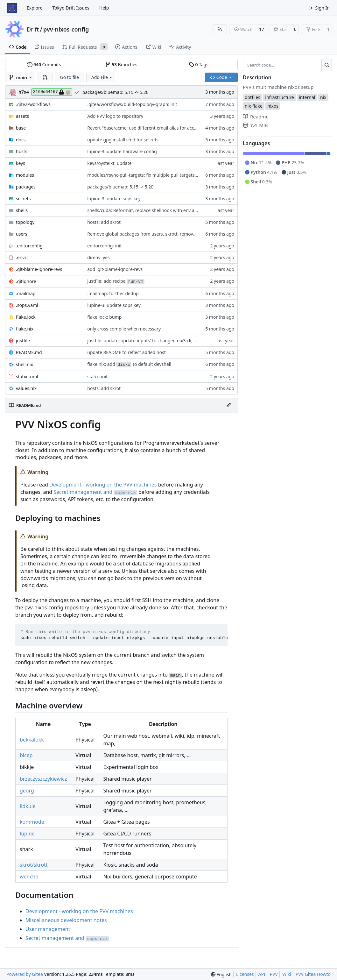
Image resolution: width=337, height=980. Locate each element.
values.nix (26, 388)
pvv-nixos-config (66, 29)
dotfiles (253, 97)
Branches (121, 64)
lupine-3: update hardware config (122, 151)
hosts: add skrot (104, 222)
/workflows (33, 104)
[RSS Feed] (220, 29)
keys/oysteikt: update (109, 163)
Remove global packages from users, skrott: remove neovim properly (159, 234)
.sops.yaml (27, 305)
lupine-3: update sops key (114, 199)
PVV (274, 974)
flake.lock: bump (104, 317)
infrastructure (279, 97)
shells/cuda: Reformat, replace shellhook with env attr (143, 210)
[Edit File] (229, 405)
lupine (27, 834)
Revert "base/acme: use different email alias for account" (146, 128)
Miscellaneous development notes (66, 920)
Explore (35, 8)
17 (262, 29)
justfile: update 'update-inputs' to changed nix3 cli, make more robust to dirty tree (173, 341)
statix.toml (27, 376)
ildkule (28, 806)
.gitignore (26, 281)
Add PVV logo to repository (115, 116)
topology (25, 222)
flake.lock (26, 317)
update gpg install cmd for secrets (123, 140)
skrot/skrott (34, 865)
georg (27, 791)
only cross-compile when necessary (124, 329)
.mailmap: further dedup (113, 293)
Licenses (245, 974)
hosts (22, 151)
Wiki (287, 974)
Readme (256, 117)
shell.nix (25, 364)
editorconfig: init (104, 246)
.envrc (22, 257)
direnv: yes (98, 257)
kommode (32, 822)
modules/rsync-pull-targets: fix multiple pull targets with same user (157, 175)
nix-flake (254, 106)
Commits (44, 64)
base (21, 128)
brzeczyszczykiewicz (43, 779)
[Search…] (327, 65)
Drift (33, 29)
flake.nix (25, 329)
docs (21, 140)
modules (25, 175)
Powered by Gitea (25, 974)
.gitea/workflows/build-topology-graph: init (132, 104)
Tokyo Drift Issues (71, 8)
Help (104, 8)
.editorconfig (29, 246)
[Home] (12, 8)
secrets (23, 199)
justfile (23, 341)
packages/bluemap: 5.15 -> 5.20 (116, 92)
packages (26, 187)
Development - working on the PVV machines (103, 485)
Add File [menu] (102, 77)
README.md (29, 352)
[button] (45, 77)
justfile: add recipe (116, 281)
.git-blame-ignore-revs (39, 269)
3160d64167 (52, 92)
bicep (26, 755)
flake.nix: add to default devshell (129, 364)
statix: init (97, 376)
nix (323, 97)
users (22, 234)
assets (22, 116)
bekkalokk (32, 740)
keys (21, 163)
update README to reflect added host (126, 352)
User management (48, 929)
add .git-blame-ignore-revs (115, 269)
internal (307, 97)
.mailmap (26, 293)
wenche (29, 877)
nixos (273, 106)
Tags (199, 64)
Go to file (69, 77)
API (262, 974)
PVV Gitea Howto (313, 974)
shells (22, 210)
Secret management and (95, 492)
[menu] (221, 974)
